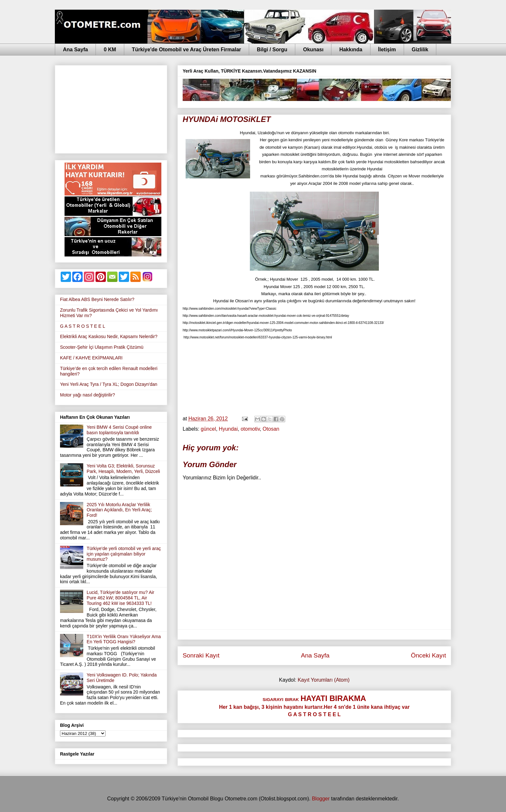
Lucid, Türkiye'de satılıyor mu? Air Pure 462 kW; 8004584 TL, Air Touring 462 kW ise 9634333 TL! (121, 598)
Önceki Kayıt (428, 655)
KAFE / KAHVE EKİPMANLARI (91, 358)
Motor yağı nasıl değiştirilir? (87, 395)
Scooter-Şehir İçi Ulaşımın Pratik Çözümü (102, 347)
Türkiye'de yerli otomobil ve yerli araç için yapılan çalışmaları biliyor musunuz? (124, 554)
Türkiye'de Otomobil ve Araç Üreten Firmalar (187, 50)
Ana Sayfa (75, 50)
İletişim (387, 50)
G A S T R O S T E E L (83, 326)
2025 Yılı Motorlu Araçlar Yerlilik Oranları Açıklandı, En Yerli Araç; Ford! (119, 510)
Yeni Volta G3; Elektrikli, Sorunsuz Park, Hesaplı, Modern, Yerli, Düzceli (123, 469)
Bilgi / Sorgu (272, 50)
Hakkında (351, 50)
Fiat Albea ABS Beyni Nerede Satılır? (97, 299)
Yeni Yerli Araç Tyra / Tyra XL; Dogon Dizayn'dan (109, 384)
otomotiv (250, 429)
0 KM (110, 50)
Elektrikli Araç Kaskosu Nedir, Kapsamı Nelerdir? (109, 336)
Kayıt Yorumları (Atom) (324, 680)
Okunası (313, 50)
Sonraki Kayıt (201, 655)
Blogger (321, 799)
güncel (208, 429)
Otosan (271, 429)
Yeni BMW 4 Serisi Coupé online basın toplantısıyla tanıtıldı (119, 430)
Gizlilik (420, 50)
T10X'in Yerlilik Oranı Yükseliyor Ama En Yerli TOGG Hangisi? (124, 639)
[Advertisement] (111, 108)
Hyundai (228, 429)
